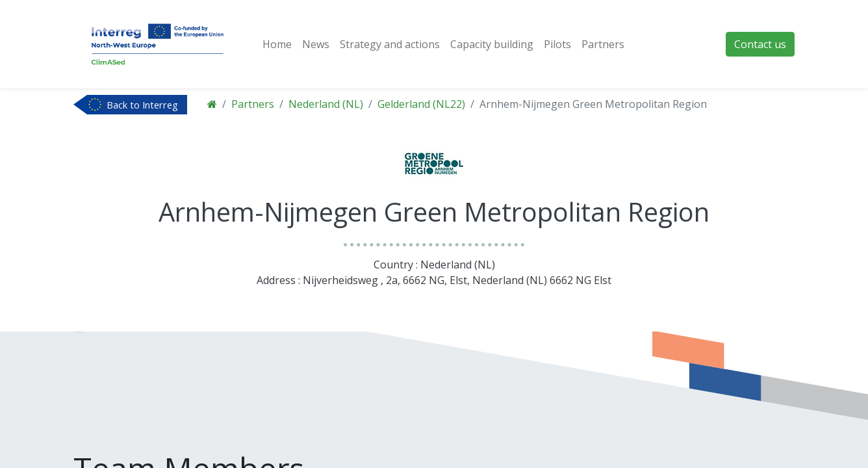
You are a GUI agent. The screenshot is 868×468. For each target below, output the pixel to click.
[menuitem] (277, 44)
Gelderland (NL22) (421, 104)
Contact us (760, 44)
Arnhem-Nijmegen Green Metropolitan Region (593, 104)
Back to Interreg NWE (142, 106)
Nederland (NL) (326, 104)
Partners (253, 104)
